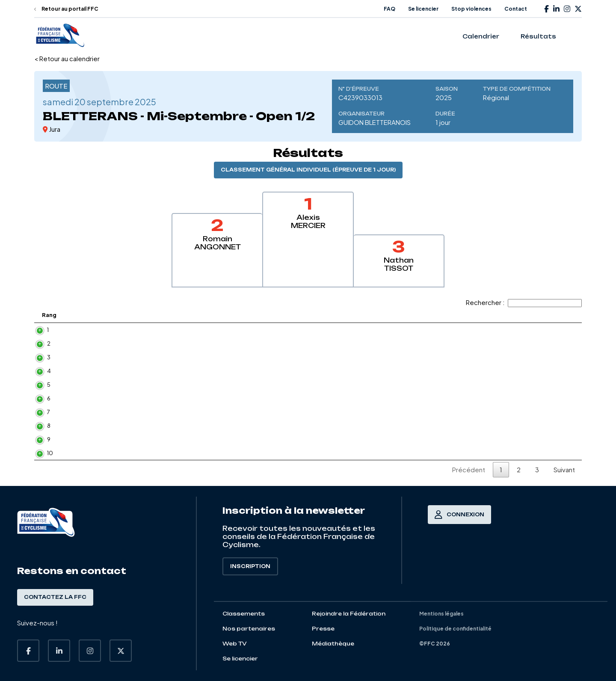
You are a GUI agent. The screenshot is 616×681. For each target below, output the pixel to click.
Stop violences (471, 9)
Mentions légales (441, 614)
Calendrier (481, 36)
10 (50, 453)
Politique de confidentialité (455, 629)
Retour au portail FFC (66, 9)
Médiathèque (333, 644)
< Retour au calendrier (67, 58)
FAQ (389, 9)
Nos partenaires (249, 629)
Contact (516, 9)
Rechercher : (524, 302)
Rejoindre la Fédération (349, 614)
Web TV (235, 644)
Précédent (469, 469)
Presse (323, 629)
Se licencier (423, 9)
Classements (244, 614)
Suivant (564, 469)
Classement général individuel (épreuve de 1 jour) (308, 170)
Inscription (250, 566)
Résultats (538, 36)
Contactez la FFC (55, 597)
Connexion (459, 515)
